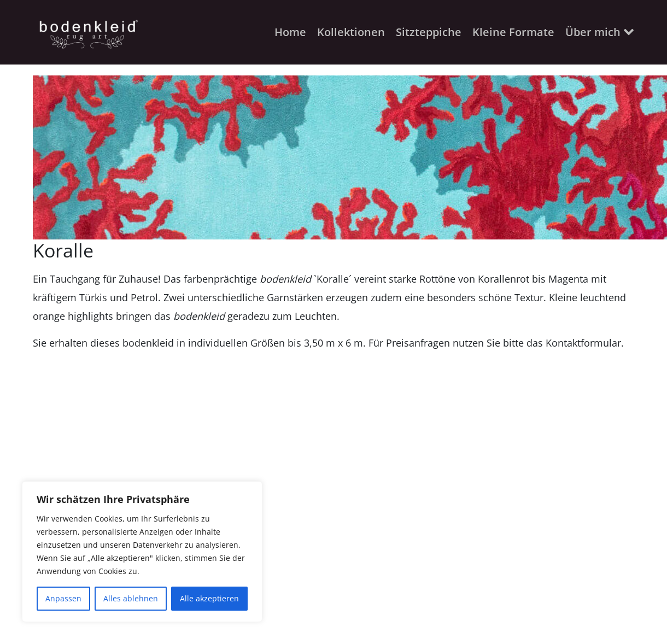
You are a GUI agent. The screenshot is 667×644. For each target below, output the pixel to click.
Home (290, 32)
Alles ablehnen (131, 598)
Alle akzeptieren (209, 598)
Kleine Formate (513, 32)
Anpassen (63, 598)
